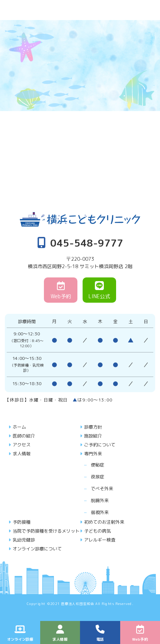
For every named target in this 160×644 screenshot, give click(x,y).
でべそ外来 (102, 489)
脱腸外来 (100, 500)
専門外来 (93, 454)
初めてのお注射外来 (104, 522)
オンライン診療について (37, 549)
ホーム (19, 427)
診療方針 (93, 427)
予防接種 (22, 522)
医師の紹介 (24, 436)
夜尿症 (97, 477)
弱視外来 (100, 512)
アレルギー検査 (100, 540)
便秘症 (97, 465)
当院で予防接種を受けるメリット (46, 531)
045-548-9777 (80, 243)
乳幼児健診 (24, 540)
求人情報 (22, 454)
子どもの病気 (97, 531)
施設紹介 (93, 436)
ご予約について (100, 445)
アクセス (22, 445)
